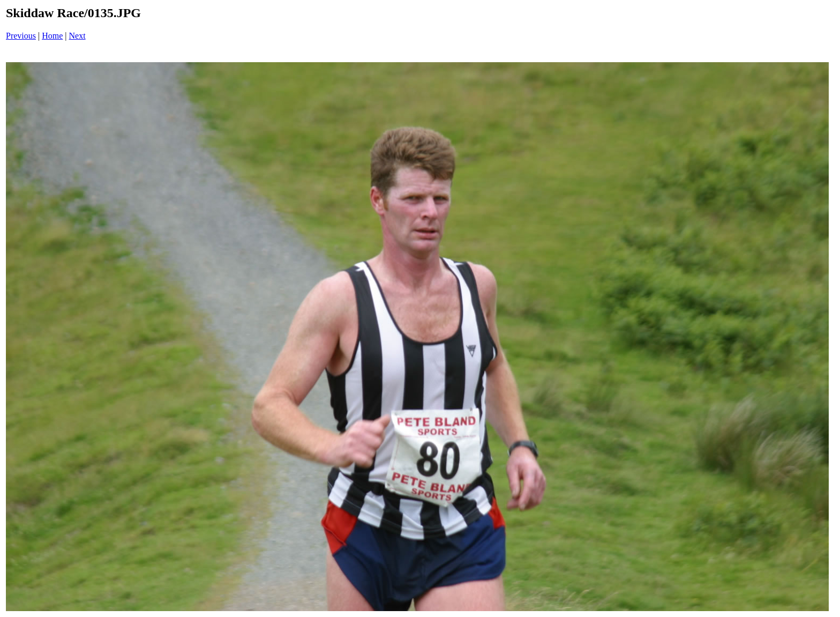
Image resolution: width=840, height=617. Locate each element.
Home (52, 36)
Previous (21, 36)
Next (77, 36)
